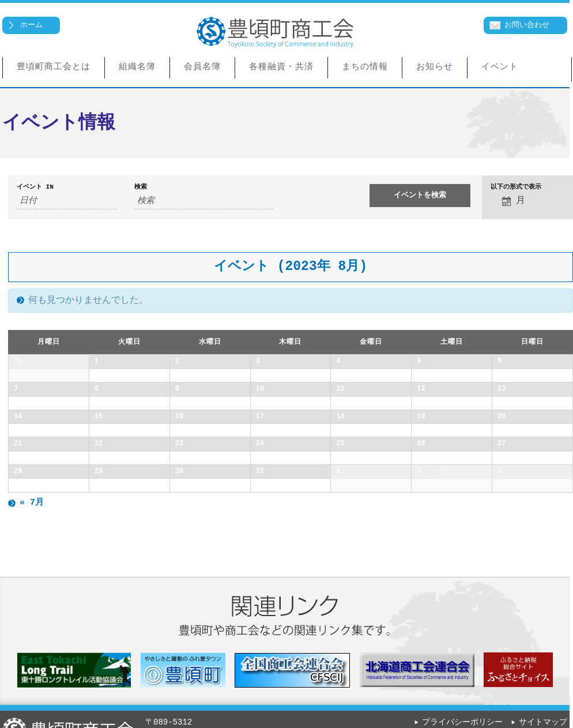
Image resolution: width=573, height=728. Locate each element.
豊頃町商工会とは (54, 67)
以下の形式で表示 (516, 187)
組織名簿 (137, 67)
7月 (32, 684)
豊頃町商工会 (275, 34)
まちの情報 (365, 67)
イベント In (35, 187)
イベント (500, 67)
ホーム (31, 25)
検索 (141, 187)
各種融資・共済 (281, 67)
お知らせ (435, 67)
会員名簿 (202, 67)
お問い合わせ (527, 25)
